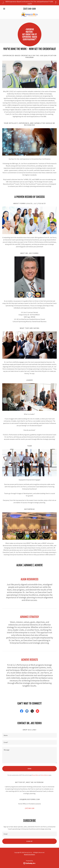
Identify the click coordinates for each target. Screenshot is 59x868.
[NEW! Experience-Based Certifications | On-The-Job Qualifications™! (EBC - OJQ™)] (29, 3)
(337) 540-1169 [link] (29, 9)
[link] (30, 14)
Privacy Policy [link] (35, 775)
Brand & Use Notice (29, 854)
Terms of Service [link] (45, 775)
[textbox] (29, 735)
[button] (6, 9)
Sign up (29, 841)
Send (30, 769)
